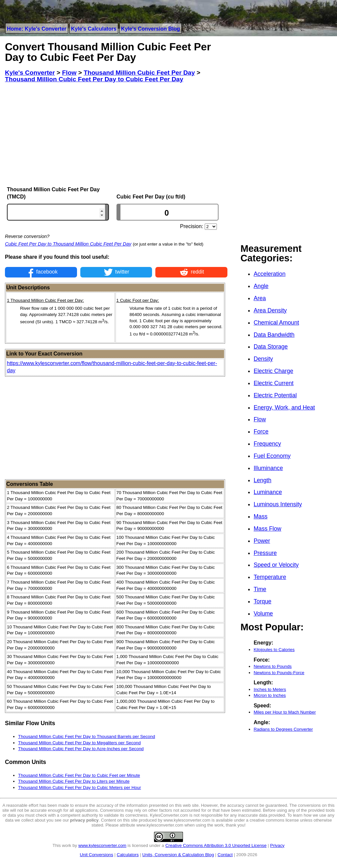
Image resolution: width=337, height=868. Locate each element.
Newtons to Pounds (273, 666)
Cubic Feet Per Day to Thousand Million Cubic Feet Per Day (68, 244)
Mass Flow (268, 529)
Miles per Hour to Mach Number (285, 712)
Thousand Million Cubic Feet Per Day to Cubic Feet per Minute (79, 775)
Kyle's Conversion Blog (151, 29)
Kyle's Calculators (94, 29)
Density (263, 359)
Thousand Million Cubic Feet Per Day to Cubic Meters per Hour (79, 788)
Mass (261, 516)
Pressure (265, 553)
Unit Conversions (96, 855)
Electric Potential (275, 395)
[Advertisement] (116, 135)
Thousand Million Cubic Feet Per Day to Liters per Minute (74, 781)
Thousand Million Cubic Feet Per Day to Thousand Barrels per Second (87, 736)
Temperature (270, 577)
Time (260, 589)
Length (263, 480)
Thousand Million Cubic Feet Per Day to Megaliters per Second (79, 743)
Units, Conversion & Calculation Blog (178, 855)
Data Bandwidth (274, 335)
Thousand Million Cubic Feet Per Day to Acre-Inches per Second (81, 749)
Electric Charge (273, 371)
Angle (261, 286)
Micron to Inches (270, 695)
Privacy (277, 845)
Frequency (267, 444)
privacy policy (84, 820)
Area (260, 298)
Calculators (128, 855)
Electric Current (274, 383)
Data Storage (271, 347)
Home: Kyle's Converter (37, 29)
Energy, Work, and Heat (284, 408)
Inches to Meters (270, 689)
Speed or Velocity (276, 565)
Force (261, 432)
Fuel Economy (272, 456)
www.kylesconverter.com (102, 845)
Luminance (268, 492)
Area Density (270, 310)
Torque (263, 601)
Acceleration (270, 274)
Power (262, 541)
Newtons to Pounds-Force (279, 673)
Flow (260, 419)
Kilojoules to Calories (274, 650)
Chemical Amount (276, 323)
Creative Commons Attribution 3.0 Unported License (216, 845)
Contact (225, 855)
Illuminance (268, 468)
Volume (263, 614)
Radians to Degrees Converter (283, 729)
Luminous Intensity (278, 504)
